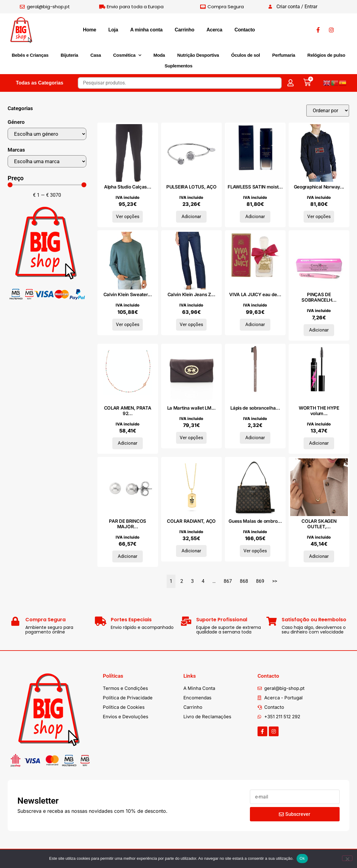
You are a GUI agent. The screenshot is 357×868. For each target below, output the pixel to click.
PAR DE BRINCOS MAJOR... (128, 524)
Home (90, 30)
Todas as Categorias (40, 83)
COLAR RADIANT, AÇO (191, 521)
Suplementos (179, 66)
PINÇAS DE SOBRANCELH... (319, 297)
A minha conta (146, 30)
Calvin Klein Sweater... (128, 294)
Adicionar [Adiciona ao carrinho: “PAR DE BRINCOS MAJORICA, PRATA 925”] (128, 556)
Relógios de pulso (326, 55)
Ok (302, 858)
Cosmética (127, 55)
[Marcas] (47, 161)
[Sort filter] (328, 111)
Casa (96, 55)
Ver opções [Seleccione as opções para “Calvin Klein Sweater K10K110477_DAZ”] (128, 325)
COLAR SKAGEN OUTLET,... (319, 524)
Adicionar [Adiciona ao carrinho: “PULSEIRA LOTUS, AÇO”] (191, 217)
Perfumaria (284, 55)
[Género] (47, 134)
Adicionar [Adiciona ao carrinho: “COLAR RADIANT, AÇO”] (191, 551)
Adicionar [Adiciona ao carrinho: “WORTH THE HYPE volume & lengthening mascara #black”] (319, 443)
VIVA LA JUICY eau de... (255, 294)
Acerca (215, 30)
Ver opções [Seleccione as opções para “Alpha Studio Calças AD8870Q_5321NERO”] (128, 217)
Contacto (245, 30)
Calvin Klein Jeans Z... (191, 294)
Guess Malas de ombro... (255, 521)
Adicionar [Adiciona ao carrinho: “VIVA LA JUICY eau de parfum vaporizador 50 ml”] (255, 325)
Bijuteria (69, 55)
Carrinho (185, 30)
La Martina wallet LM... (191, 408)
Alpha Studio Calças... (128, 187)
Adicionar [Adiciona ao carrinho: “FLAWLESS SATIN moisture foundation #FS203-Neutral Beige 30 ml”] (255, 217)
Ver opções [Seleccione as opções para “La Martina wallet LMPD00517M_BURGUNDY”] (191, 438)
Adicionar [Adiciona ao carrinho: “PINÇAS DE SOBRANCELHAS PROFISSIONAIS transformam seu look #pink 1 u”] (319, 330)
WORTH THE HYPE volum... (319, 411)
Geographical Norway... (319, 187)
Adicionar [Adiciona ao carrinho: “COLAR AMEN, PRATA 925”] (128, 443)
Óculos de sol (246, 55)
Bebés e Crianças (30, 55)
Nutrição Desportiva (198, 55)
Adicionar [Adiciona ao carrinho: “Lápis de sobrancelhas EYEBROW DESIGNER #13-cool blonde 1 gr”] (255, 438)
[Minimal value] (47, 185)
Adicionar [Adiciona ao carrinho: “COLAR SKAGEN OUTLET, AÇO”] (319, 556)
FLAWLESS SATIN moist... (255, 187)
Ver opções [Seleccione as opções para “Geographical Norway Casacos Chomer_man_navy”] (319, 217)
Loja (113, 30)
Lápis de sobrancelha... (255, 408)
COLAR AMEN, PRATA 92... (128, 411)
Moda (159, 55)
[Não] (347, 858)
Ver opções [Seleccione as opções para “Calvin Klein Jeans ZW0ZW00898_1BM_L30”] (191, 325)
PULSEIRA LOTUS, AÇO (191, 187)
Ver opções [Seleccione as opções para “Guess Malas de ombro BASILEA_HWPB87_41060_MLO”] (255, 551)
